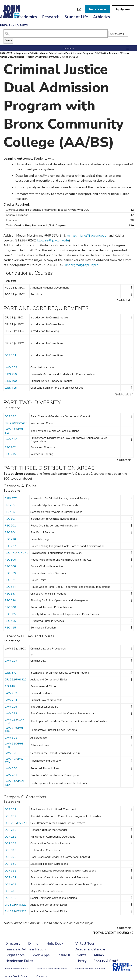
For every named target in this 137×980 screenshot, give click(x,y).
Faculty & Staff (106, 957)
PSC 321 (10, 576)
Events (81, 951)
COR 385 (10, 866)
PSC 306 (10, 562)
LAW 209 (11, 656)
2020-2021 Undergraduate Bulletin (19, 49)
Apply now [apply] (123, 9)
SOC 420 (22, 419)
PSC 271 (10, 549)
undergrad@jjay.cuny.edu (83, 261)
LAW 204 (11, 696)
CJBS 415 (11, 384)
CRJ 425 (10, 508)
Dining (33, 939)
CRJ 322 (10, 675)
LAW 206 (11, 702)
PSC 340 (10, 596)
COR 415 (10, 887)
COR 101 (10, 351)
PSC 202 (10, 443)
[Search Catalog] (56, 29)
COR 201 (10, 805)
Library (81, 957)
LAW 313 (11, 425)
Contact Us (42, 972)
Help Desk (55, 939)
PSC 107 (10, 515)
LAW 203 (11, 363)
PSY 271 (22, 549)
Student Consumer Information (90, 964)
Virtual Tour (85, 939)
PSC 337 (10, 589)
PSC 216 (10, 535)
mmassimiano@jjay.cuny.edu (87, 231)
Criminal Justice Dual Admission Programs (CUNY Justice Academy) (85, 49)
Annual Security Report (16, 972)
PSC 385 (10, 610)
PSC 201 (10, 521)
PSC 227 (10, 542)
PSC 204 (10, 528)
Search (8, 36)
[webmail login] (79, 9)
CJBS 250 (11, 370)
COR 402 (10, 880)
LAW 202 (11, 689)
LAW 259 (11, 724)
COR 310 (10, 846)
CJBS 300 (11, 377)
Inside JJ (64, 951)
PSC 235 (10, 450)
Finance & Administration (25, 945)
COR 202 (10, 812)
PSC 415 (10, 623)
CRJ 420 (10, 419)
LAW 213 (11, 715)
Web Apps (41, 951)
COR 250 (10, 826)
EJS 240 (10, 682)
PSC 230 (23, 819)
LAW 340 (11, 435)
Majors (44, 49)
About (6, 17)
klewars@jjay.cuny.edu (53, 236)
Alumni (99, 951)
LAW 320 (11, 749)
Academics (27, 17)
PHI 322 (21, 675)
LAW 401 (11, 771)
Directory (13, 939)
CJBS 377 (11, 494)
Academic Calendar (90, 945)
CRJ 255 (10, 501)
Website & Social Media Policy (52, 964)
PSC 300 (10, 556)
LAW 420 (11, 777)
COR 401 (10, 873)
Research (51, 17)
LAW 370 (11, 755)
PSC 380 (10, 603)
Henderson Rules (19, 957)
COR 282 (10, 833)
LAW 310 (11, 739)
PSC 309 (10, 569)
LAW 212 (11, 709)
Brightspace (15, 951)
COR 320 (10, 412)
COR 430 (10, 894)
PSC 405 (10, 617)
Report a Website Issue (17, 964)
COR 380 (10, 860)
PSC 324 (10, 583)
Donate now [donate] (98, 9)
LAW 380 (11, 764)
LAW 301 (11, 733)
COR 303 (10, 839)
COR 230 (10, 819)
